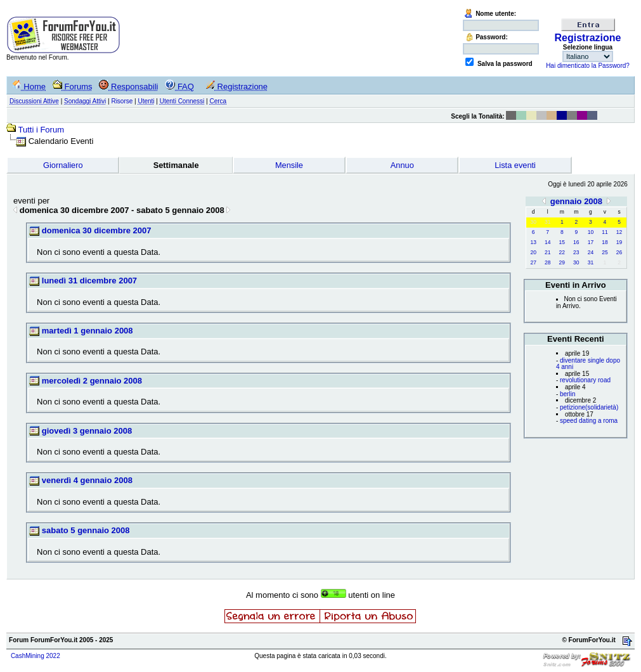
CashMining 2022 (36, 656)
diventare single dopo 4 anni (588, 364)
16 (576, 242)
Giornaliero (63, 165)
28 (547, 262)
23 (576, 252)
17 (591, 242)
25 (605, 252)
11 (605, 232)
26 (619, 252)
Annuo (402, 165)
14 (547, 242)
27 (533, 262)
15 (562, 242)
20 (533, 252)
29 (562, 262)
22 (562, 252)
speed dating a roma (589, 421)
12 (619, 232)
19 (619, 242)
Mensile (289, 165)
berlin (567, 394)
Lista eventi (515, 165)
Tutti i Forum (41, 130)
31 (591, 262)
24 (591, 252)
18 (605, 242)
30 (576, 262)
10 (591, 232)
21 (547, 252)
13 (533, 242)
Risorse (122, 101)
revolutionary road (585, 380)
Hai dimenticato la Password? (588, 66)
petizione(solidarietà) (589, 407)
